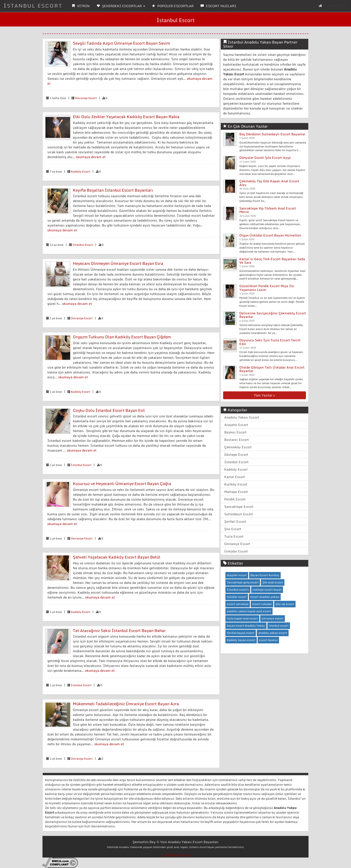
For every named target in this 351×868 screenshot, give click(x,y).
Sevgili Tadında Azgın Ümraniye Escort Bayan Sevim (121, 43)
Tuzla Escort (234, 536)
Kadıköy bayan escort (241, 640)
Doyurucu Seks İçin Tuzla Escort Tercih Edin (270, 342)
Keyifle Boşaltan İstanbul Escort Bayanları (113, 190)
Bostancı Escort (237, 440)
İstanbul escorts (238, 590)
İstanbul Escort (83, 245)
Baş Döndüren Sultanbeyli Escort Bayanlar (272, 134)
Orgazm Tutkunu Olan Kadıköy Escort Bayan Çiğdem (122, 337)
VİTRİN (81, 6)
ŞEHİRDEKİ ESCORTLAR (121, 6)
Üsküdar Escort (236, 551)
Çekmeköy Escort (238, 447)
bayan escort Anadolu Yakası (246, 626)
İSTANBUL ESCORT (33, 6)
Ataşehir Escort (236, 425)
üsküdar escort (237, 597)
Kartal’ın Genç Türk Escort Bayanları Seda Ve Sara (272, 261)
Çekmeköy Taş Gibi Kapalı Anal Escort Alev (269, 183)
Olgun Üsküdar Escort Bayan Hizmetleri (270, 235)
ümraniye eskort (273, 618)
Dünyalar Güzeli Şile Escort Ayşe (265, 158)
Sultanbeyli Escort (239, 514)
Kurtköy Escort (236, 484)
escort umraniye (238, 604)
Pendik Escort (235, 499)
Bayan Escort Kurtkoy (265, 575)
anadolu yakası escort (273, 633)
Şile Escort (233, 529)
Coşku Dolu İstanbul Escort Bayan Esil (109, 410)
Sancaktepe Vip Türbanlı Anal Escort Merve (268, 210)
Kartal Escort (235, 477)
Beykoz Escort (235, 432)
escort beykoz (268, 640)
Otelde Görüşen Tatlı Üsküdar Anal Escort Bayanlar (272, 369)
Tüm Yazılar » (264, 395)
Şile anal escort (273, 582)
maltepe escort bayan (267, 590)
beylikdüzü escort (177, 855)
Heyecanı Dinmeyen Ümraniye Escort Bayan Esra (118, 263)
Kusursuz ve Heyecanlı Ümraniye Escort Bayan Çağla (122, 484)
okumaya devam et (91, 157)
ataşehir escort (237, 575)
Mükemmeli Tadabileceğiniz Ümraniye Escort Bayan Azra (126, 704)
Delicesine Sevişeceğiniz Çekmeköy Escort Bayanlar (273, 315)
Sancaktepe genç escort (243, 582)
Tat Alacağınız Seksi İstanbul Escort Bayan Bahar (119, 630)
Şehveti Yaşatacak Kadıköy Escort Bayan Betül (117, 557)
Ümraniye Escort (86, 98)
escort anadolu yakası (265, 597)
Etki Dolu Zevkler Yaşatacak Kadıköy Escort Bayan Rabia (126, 117)
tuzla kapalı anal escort (242, 618)
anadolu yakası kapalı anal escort (249, 611)
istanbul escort (279, 626)
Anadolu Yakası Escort (242, 417)
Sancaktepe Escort (239, 507)
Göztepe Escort (236, 454)
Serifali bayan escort (241, 633)
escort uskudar (262, 604)
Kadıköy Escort (81, 171)
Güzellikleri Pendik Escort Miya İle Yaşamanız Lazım (267, 288)
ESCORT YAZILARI (218, 6)
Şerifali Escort (235, 521)
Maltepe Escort (236, 492)
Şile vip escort (285, 604)
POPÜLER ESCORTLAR (173, 6)
